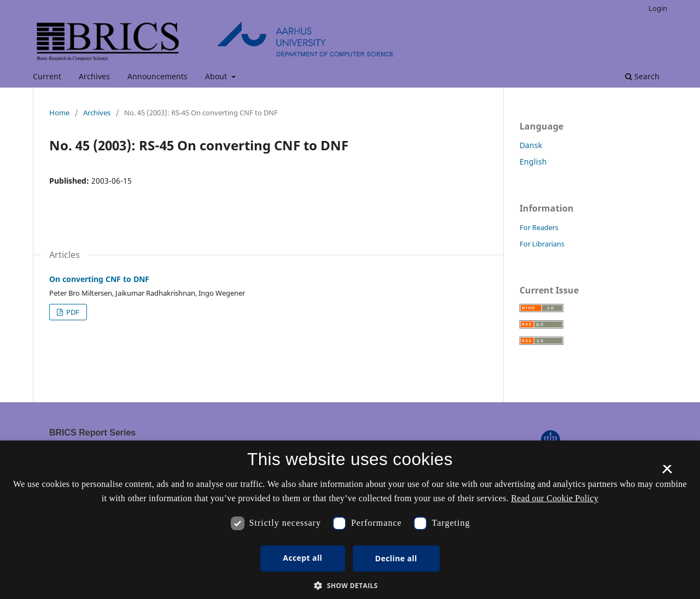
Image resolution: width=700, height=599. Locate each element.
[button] (350, 586)
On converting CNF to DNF (99, 279)
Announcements (157, 76)
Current (47, 76)
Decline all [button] (396, 558)
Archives (94, 76)
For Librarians (542, 244)
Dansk (531, 145)
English (533, 162)
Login (658, 8)
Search (642, 76)
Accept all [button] (302, 558)
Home (59, 113)
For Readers (539, 227)
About (217, 76)
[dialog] (350, 520)
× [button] (667, 473)
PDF (72, 312)
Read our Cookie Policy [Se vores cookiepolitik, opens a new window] (555, 498)
